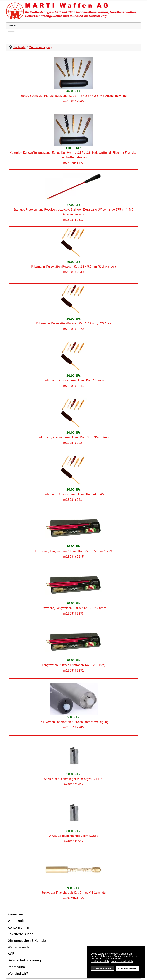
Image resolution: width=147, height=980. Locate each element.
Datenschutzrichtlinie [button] (122, 961)
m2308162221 (73, 443)
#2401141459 (74, 784)
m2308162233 (73, 614)
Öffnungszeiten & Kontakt (27, 941)
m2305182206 (73, 727)
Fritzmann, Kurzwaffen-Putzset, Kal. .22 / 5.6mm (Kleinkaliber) (74, 266)
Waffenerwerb (18, 947)
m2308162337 (73, 220)
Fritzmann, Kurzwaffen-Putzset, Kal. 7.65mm (74, 380)
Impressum (16, 967)
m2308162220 (73, 329)
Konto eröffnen (19, 927)
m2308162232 (73, 670)
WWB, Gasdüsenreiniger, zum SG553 (74, 836)
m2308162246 (73, 101)
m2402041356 (73, 898)
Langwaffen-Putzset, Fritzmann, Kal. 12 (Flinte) (74, 665)
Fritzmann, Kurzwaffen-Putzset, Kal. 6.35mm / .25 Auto (73, 323)
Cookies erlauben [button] (127, 968)
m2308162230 (73, 272)
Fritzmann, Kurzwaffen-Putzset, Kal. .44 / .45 (74, 494)
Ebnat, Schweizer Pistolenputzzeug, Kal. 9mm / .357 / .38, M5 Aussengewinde (73, 96)
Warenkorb (16, 921)
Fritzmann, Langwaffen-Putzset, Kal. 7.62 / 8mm (73, 608)
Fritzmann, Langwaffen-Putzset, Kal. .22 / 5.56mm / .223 (73, 551)
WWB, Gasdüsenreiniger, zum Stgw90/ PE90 (73, 779)
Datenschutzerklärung (24, 960)
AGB (11, 954)
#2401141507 (74, 841)
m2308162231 (73, 500)
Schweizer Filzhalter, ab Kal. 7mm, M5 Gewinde (74, 893)
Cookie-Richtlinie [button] (100, 961)
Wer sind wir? (18, 974)
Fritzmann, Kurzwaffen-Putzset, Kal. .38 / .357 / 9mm (74, 437)
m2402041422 (73, 163)
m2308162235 (73, 557)
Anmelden (15, 914)
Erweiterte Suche (20, 934)
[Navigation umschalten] (11, 34)
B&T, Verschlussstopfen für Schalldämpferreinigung (74, 722)
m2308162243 (73, 386)
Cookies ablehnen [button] (103, 968)
